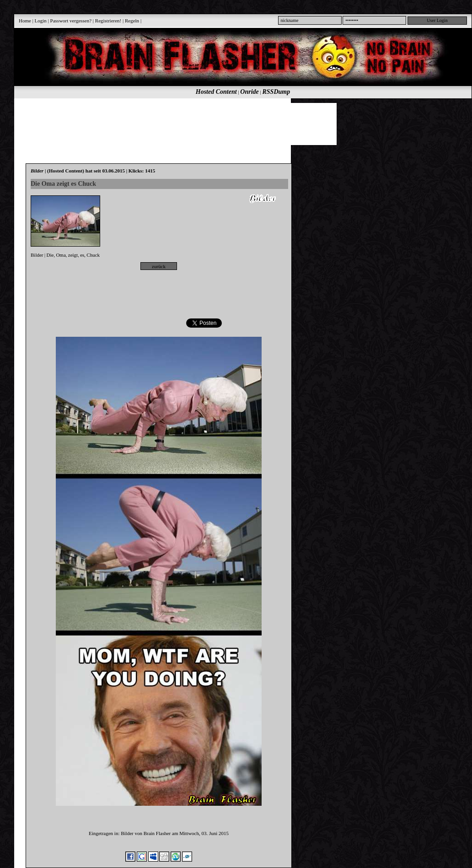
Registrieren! (108, 21)
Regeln (132, 21)
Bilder (37, 255)
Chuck (93, 255)
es (82, 255)
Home (25, 21)
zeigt (73, 255)
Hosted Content (216, 92)
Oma (61, 255)
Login (41, 21)
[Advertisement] (238, 124)
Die (50, 255)
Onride (249, 92)
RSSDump (276, 92)
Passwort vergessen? (71, 21)
